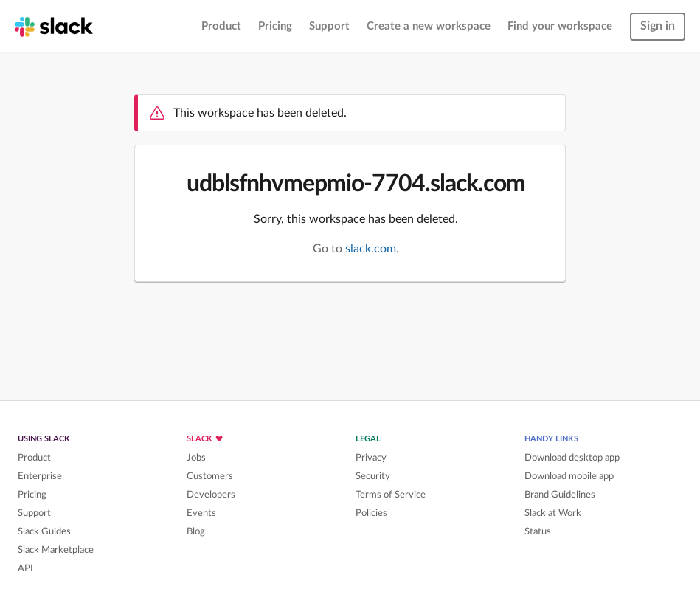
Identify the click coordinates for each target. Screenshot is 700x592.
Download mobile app (569, 476)
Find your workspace (560, 26)
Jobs (196, 458)
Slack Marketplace (56, 550)
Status (538, 531)
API (25, 568)
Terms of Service (391, 495)
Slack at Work (553, 513)
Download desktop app (572, 458)
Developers (211, 495)
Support (329, 26)
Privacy (371, 458)
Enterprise (40, 476)
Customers (210, 476)
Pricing (275, 26)
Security (373, 476)
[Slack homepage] (54, 26)
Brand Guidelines (560, 495)
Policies (371, 513)
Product (221, 26)
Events (201, 513)
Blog (196, 531)
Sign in (658, 26)
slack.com (371, 249)
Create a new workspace (429, 26)
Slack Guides (44, 531)
